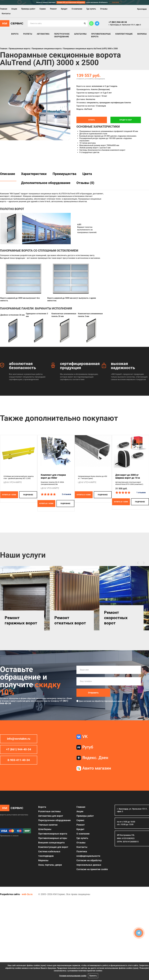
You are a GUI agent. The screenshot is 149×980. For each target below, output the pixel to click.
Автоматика (43, 34)
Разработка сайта (10, 894)
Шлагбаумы (80, 34)
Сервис (43, 9)
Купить (92, 120)
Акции (14, 9)
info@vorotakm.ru (19, 739)
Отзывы (104, 9)
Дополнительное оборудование (46, 183)
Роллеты (28, 34)
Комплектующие (124, 34)
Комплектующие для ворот (53, 847)
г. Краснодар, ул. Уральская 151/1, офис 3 (125, 25)
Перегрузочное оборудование (62, 35)
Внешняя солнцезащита (51, 843)
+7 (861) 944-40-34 (118, 22)
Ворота (15, 34)
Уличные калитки (48, 825)
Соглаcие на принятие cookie (92, 869)
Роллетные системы (49, 811)
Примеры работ (28, 9)
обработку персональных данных (109, 701)
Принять (93, 976)
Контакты (6, 14)
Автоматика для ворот (51, 816)
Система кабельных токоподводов (49, 854)
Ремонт (53, 9)
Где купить (91, 9)
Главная (4, 9)
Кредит (64, 9)
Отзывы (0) (85, 183)
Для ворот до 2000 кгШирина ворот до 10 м (128, 476)
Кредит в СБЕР (126, 120)
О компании (77, 9)
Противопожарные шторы (53, 838)
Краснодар (142, 9)
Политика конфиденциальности (88, 854)
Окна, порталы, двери (50, 865)
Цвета (87, 174)
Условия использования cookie (73, 976)
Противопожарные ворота (101, 35)
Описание (8, 174)
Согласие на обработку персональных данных (89, 863)
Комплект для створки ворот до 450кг (53, 476)
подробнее (28, 495)
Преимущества (64, 174)
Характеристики (34, 174)
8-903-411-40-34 (19, 760)
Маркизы (142, 34)
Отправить (93, 693)
